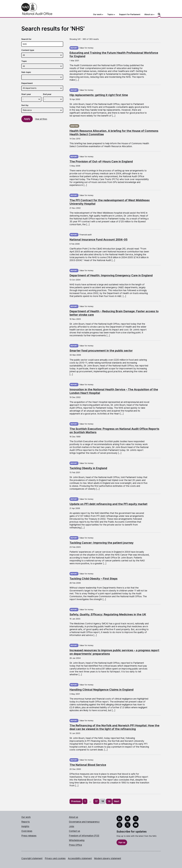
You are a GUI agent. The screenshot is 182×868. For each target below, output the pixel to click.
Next (117, 801)
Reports (26, 822)
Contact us (75, 831)
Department (27, 83)
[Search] (159, 14)
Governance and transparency (84, 822)
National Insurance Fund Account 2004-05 (98, 240)
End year (47, 94)
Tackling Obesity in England (88, 468)
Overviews (27, 831)
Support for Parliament (130, 14)
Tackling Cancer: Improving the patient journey (102, 543)
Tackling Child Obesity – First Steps (93, 579)
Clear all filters (41, 119)
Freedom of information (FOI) (84, 836)
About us (74, 817)
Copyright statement (32, 858)
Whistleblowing (77, 840)
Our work (26, 817)
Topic (24, 61)
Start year (26, 94)
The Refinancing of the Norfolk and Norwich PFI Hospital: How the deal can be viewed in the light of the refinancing (114, 727)
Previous (76, 801)
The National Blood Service (88, 765)
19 (109, 801)
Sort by (25, 105)
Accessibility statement (80, 858)
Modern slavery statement (108, 858)
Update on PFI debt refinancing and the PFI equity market (108, 504)
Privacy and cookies (55, 858)
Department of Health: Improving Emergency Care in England (111, 275)
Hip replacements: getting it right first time (99, 95)
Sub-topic (26, 72)
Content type (28, 50)
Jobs (72, 826)
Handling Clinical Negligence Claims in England (102, 690)
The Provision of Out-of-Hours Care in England (101, 161)
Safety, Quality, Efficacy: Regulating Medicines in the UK (108, 614)
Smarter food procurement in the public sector (101, 351)
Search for (26, 39)
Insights (25, 826)
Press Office (75, 845)
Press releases (29, 836)
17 (96, 801)
